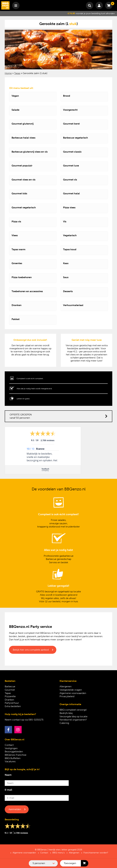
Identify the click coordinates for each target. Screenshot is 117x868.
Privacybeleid (67, 696)
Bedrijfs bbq (66, 713)
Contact (9, 745)
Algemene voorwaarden (73, 693)
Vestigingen (11, 748)
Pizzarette (10, 696)
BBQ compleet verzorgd (73, 710)
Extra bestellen (13, 706)
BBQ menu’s (58, 853)
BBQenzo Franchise (16, 755)
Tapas (17, 73)
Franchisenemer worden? (96, 853)
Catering (64, 723)
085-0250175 (36, 720)
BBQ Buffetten (13, 758)
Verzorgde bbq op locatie (74, 716)
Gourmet (10, 690)
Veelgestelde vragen (71, 690)
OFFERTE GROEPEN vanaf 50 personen (59, 416)
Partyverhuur (12, 703)
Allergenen (66, 686)
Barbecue (10, 686)
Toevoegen (70, 863)
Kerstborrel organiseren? (73, 720)
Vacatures (10, 761)
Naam (8, 775)
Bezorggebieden (14, 751)
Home (8, 73)
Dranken (9, 700)
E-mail (8, 790)
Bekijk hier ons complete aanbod (31, 650)
